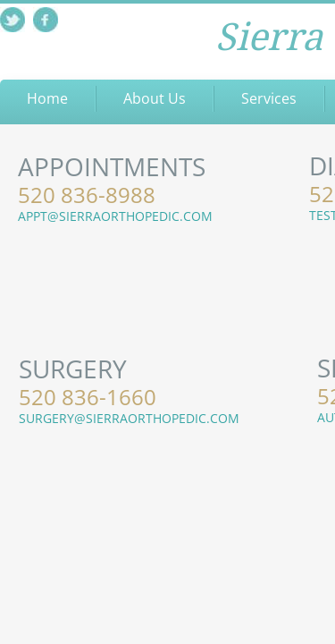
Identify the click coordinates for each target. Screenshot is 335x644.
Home (47, 98)
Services (269, 98)
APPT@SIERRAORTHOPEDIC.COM (115, 216)
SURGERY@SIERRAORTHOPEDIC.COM (129, 418)
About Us (155, 98)
